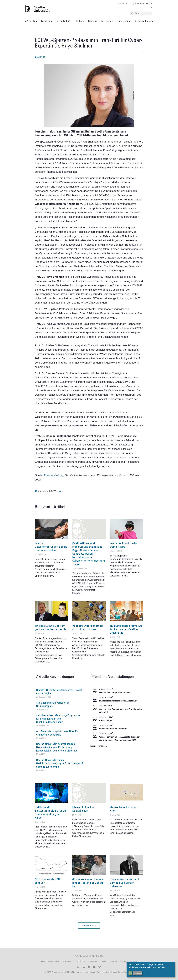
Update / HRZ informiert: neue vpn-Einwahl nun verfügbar (60, 692)
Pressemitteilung (54, 475)
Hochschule (124, 21)
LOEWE (53, 491)
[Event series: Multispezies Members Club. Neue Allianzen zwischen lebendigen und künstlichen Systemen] (112, 698)
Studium (79, 21)
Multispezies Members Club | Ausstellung (118, 701)
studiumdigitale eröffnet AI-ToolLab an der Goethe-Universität (126, 629)
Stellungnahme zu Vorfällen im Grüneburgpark (53, 704)
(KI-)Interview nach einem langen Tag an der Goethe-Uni (88, 883)
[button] (89, 926)
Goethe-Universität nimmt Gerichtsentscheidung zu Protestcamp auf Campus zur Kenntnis (60, 763)
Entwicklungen (106, 720)
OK (131, 973)
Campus (93, 21)
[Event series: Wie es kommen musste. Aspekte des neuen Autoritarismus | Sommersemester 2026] (112, 734)
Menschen (107, 21)
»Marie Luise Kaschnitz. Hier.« (124, 809)
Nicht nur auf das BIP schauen (48, 881)
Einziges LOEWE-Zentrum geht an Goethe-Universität (51, 627)
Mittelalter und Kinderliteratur (113, 729)
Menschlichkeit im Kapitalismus (83, 809)
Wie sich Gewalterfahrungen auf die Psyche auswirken (51, 547)
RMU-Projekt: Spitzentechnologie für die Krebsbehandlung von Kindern (51, 812)
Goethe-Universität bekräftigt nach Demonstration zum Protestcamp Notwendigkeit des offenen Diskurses (57, 747)
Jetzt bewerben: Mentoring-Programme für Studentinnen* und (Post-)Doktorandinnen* (58, 719)
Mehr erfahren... (160, 967)
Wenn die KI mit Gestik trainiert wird (123, 545)
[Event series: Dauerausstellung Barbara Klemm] (112, 689)
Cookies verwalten (125, 972)
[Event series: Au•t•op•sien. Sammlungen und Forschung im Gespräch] (112, 706)
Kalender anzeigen (99, 746)
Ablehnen (138, 973)
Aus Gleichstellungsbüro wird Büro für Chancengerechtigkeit (57, 733)
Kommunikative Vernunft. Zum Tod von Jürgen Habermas (125, 883)
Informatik (43, 491)
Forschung (47, 21)
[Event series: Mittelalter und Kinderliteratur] (112, 725)
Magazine (121, 3)
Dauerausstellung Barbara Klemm (115, 693)
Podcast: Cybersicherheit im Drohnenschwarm (87, 627)
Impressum (90, 972)
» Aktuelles (31, 21)
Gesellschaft (64, 21)
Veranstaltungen (144, 21)
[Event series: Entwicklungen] (112, 717)
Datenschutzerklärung (106, 972)
